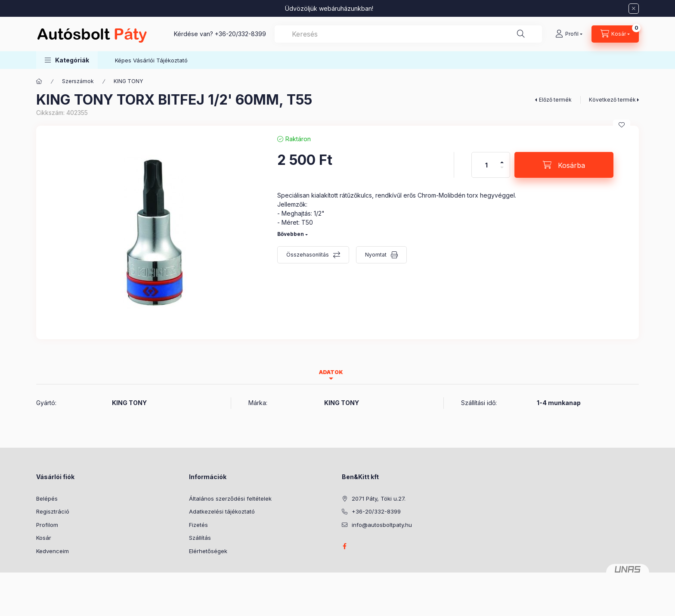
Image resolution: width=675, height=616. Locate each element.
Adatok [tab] (331, 372)
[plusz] (502, 159)
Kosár (44, 538)
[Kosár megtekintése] (615, 34)
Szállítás (200, 538)
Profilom (47, 525)
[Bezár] (634, 9)
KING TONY (128, 81)
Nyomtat (376, 255)
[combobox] (408, 34)
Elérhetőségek (208, 551)
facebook (344, 546)
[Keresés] (521, 34)
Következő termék (612, 100)
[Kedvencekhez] (622, 125)
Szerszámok (78, 81)
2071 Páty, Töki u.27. (379, 498)
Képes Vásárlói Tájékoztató (151, 60)
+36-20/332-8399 (240, 34)
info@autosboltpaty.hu (382, 525)
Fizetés (198, 525)
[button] (67, 60)
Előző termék (555, 100)
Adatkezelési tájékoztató (222, 511)
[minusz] (502, 171)
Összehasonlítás (308, 255)
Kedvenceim (53, 551)
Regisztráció (53, 511)
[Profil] (569, 34)
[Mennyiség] (486, 165)
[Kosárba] (564, 165)
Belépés (47, 498)
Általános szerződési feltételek (230, 498)
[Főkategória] (39, 81)
